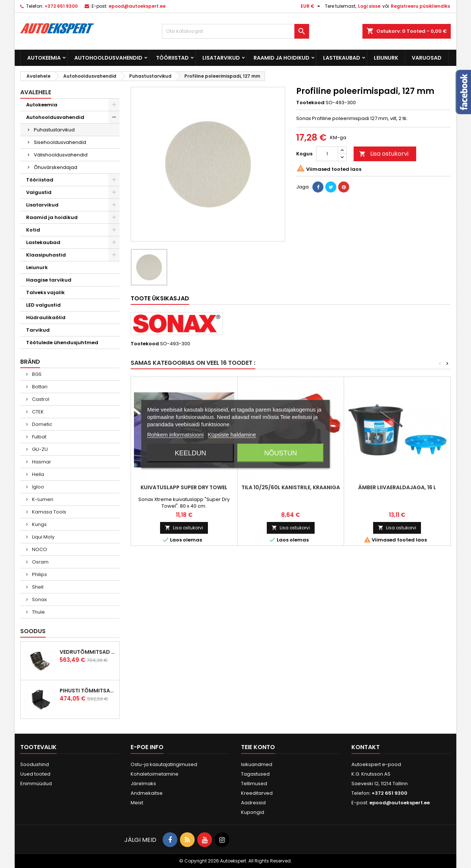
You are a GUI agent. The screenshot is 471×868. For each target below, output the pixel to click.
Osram (40, 562)
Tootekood (310, 103)
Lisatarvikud (221, 58)
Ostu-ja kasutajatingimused (164, 764)
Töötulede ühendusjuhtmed (62, 343)
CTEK (37, 412)
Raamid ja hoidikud (281, 58)
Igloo (38, 487)
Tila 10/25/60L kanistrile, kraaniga (291, 487)
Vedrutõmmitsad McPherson (88, 652)
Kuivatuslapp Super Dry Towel (184, 487)
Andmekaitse (147, 793)
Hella (38, 474)
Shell (37, 587)
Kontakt (366, 747)
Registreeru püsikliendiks (420, 6)
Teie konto (258, 747)
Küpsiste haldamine (232, 435)
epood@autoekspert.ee (137, 6)
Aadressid (253, 803)
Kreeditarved (257, 793)
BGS (36, 374)
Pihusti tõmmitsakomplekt (88, 691)
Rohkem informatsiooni (175, 435)
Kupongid (253, 812)
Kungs (39, 524)
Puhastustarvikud (54, 130)
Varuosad (427, 58)
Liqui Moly (43, 537)
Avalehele (36, 92)
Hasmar (41, 462)
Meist (137, 803)
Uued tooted (35, 774)
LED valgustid (43, 305)
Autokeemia (44, 58)
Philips (39, 574)
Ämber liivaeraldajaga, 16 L (397, 487)
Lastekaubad (342, 58)
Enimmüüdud (36, 784)
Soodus (33, 631)
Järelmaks (143, 784)
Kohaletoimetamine (155, 774)
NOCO (39, 549)
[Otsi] (235, 31)
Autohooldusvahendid (108, 58)
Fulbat (39, 437)
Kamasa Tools (49, 512)
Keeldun (190, 453)
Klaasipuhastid (46, 255)
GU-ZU (39, 449)
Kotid (33, 230)
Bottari (39, 387)
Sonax (39, 599)
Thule (38, 612)
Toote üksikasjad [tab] (160, 298)
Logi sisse (369, 6)
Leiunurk (386, 58)
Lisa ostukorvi (384, 154)
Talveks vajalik (45, 292)
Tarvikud (38, 330)
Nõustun (281, 453)
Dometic (42, 424)
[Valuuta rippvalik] (311, 6)
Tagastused (255, 774)
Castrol (40, 399)
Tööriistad (172, 58)
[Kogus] (327, 154)
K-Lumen (42, 499)
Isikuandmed (257, 764)
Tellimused (254, 784)
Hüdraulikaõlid (46, 317)
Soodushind (35, 764)
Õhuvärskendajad (56, 167)
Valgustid (39, 192)
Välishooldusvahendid (61, 155)
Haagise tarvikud (49, 280)
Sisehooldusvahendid (60, 142)
